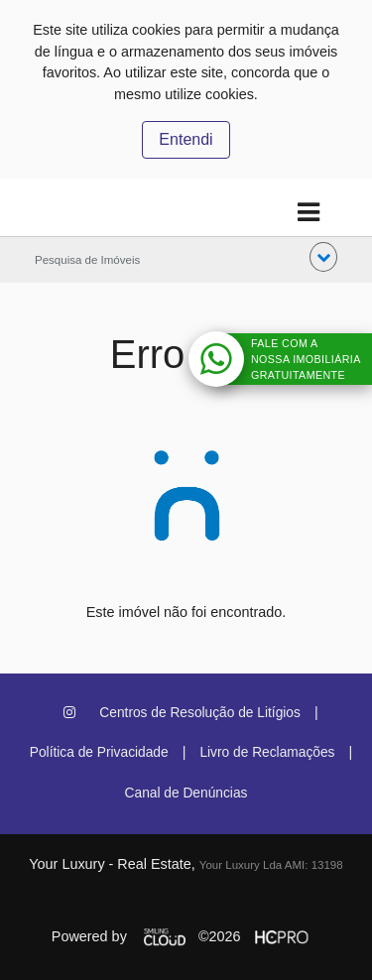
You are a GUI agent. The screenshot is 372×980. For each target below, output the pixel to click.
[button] (323, 257)
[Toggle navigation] (308, 213)
